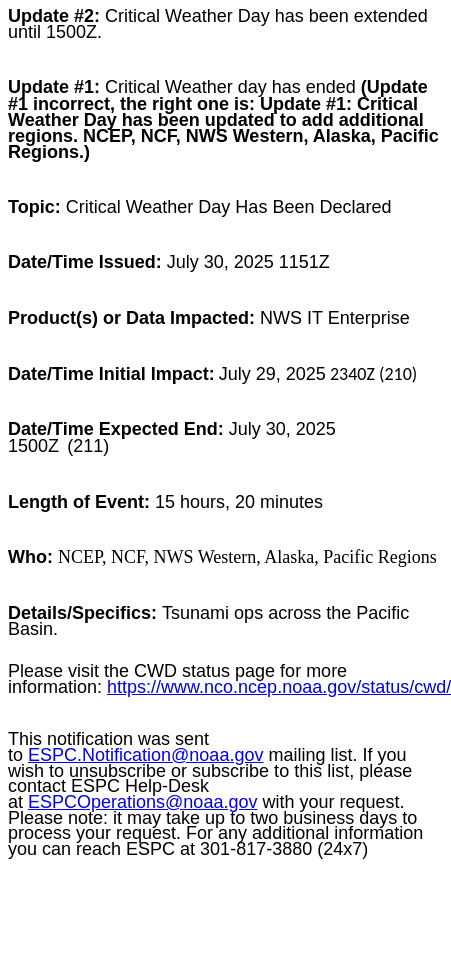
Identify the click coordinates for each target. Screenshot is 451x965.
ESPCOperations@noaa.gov (142, 802)
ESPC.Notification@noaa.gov (145, 755)
